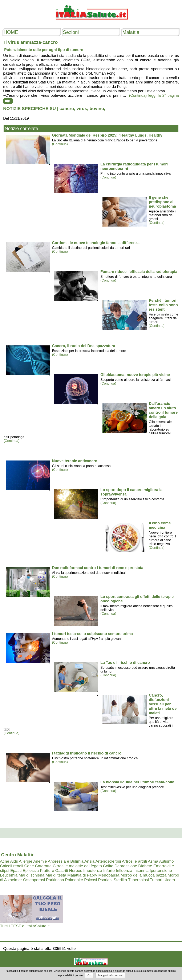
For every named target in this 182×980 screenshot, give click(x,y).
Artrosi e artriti (134, 861)
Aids (14, 861)
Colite (108, 866)
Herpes (76, 871)
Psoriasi (105, 880)
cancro (67, 108)
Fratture (47, 871)
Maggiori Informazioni (110, 975)
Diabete (145, 866)
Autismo (166, 861)
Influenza (124, 871)
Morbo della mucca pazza (144, 875)
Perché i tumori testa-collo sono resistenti (163, 305)
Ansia (89, 861)
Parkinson (55, 880)
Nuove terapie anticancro (75, 461)
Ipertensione (161, 871)
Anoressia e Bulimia (66, 861)
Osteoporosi (34, 880)
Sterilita (120, 880)
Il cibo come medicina (160, 525)
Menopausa (109, 875)
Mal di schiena (32, 875)
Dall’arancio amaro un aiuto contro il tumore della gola (163, 410)
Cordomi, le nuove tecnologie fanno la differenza (96, 243)
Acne (5, 861)
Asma (153, 861)
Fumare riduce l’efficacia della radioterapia (139, 272)
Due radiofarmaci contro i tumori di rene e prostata (98, 568)
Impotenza (93, 871)
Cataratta (43, 866)
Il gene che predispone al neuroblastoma (162, 202)
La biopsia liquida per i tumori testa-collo (137, 782)
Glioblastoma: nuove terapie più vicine (135, 375)
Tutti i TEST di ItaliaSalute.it (25, 926)
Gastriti (62, 871)
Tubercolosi (138, 880)
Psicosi (91, 880)
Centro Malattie (18, 855)
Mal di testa (56, 875)
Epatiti (16, 871)
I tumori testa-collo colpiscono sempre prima (92, 634)
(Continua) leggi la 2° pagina (154, 95)
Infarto (109, 871)
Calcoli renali (12, 866)
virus (82, 108)
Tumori (156, 880)
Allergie (26, 861)
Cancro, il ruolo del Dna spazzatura (84, 346)
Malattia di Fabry (82, 875)
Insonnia (141, 871)
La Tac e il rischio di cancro (125, 663)
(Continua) (60, 144)
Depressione (126, 866)
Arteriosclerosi (108, 861)
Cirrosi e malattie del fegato (77, 866)
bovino (97, 108)
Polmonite (74, 880)
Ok (89, 975)
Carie (29, 866)
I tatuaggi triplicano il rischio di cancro (87, 753)
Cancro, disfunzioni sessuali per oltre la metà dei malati (163, 704)
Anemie (40, 861)
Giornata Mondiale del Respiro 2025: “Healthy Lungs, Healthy (107, 135)
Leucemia (9, 875)
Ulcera (169, 880)
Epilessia (31, 871)
